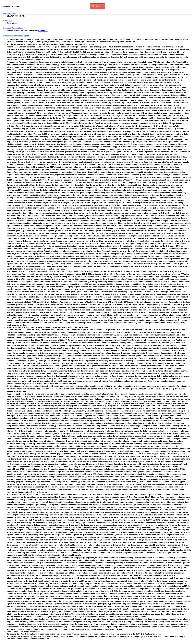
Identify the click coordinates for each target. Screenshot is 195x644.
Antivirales (43, 31)
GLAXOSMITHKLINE (16, 16)
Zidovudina (12, 23)
